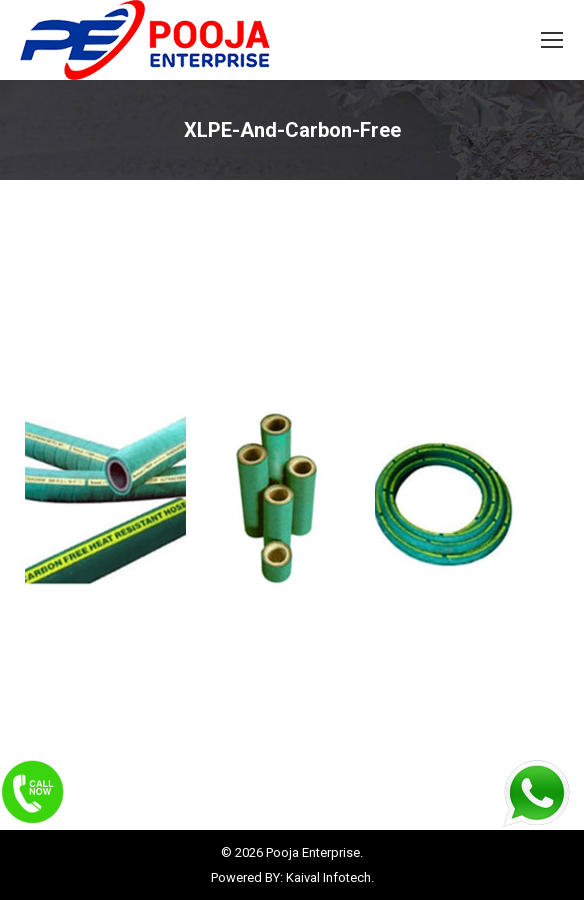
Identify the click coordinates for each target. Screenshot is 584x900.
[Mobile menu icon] (552, 40)
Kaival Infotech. (330, 877)
